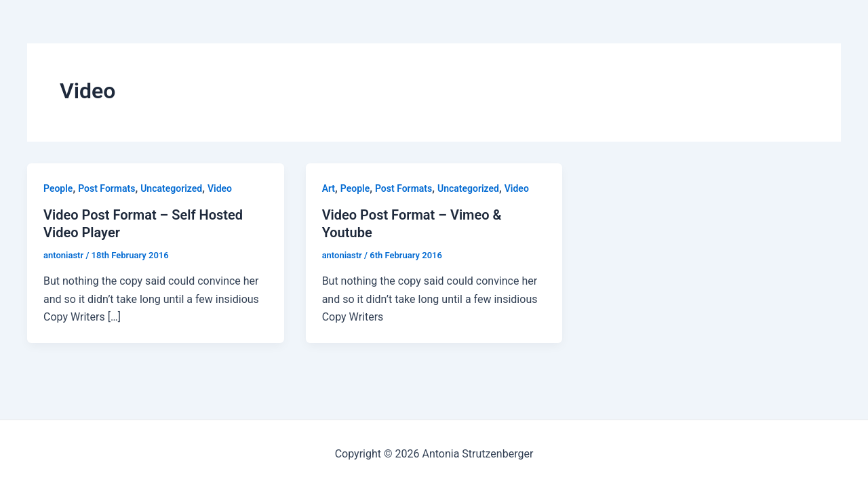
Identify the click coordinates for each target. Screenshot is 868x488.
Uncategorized (171, 188)
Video (220, 188)
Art (329, 188)
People (58, 188)
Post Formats (106, 188)
